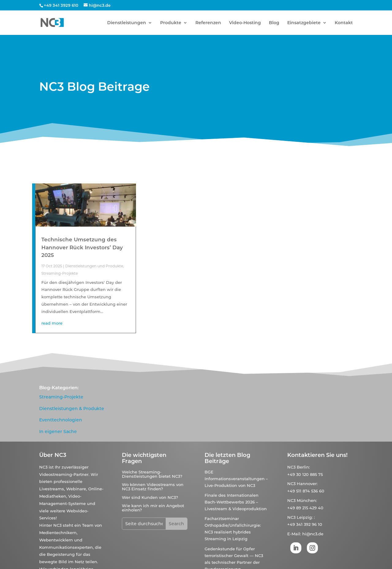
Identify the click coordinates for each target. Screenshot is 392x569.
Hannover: (307, 484)
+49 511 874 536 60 (306, 491)
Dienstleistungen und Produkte (94, 266)
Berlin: (303, 467)
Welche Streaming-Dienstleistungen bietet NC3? (152, 474)
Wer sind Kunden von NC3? (150, 497)
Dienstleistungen (127, 23)
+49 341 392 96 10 (305, 524)
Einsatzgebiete (304, 23)
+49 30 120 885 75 (305, 474)
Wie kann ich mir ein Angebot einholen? (153, 508)
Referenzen (208, 23)
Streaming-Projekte (60, 273)
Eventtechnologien (61, 420)
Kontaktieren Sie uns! (317, 455)
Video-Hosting (245, 23)
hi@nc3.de (313, 534)
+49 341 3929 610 (61, 5)
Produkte (171, 23)
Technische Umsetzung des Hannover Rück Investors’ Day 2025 (82, 247)
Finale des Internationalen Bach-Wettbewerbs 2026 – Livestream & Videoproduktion (236, 502)
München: (307, 500)
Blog (274, 23)
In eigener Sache (58, 431)
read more (52, 323)
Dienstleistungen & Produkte (72, 409)
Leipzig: (305, 517)
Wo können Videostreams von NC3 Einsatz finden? (153, 487)
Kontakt (344, 23)
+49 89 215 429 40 (305, 508)
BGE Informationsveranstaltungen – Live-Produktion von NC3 (236, 479)
